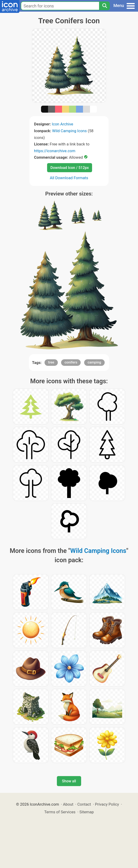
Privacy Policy (107, 804)
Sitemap (87, 812)
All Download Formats (69, 178)
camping (94, 362)
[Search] (104, 6)
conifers (71, 362)
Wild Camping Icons (70, 131)
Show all (69, 781)
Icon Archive (62, 124)
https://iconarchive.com (55, 151)
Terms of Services (60, 812)
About (68, 804)
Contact (84, 804)
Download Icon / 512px (69, 168)
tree (51, 362)
